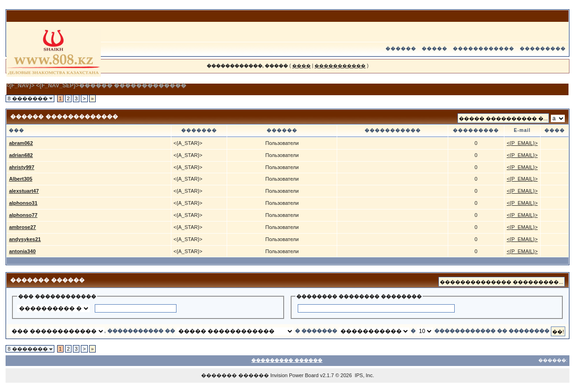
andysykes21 (25, 239)
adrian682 (21, 155)
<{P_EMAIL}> (522, 143)
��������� (543, 49)
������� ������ (235, 375)
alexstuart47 (24, 191)
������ (401, 49)
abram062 (21, 143)
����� (435, 49)
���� (301, 66)
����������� (340, 66)
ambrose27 (22, 227)
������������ (484, 49)
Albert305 (20, 179)
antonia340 (22, 251)
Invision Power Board (294, 375)
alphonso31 (23, 203)
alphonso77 (23, 215)
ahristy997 (21, 167)
